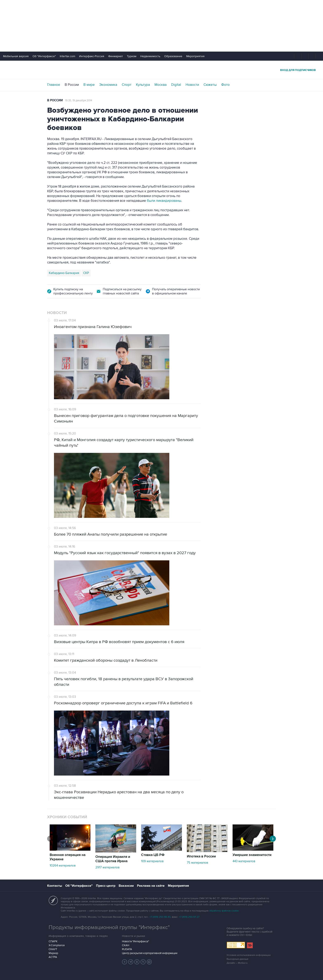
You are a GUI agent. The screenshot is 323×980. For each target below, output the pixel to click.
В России (72, 85)
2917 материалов (107, 867)
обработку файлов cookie (224, 911)
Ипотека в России (201, 856)
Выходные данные (238, 959)
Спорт (127, 85)
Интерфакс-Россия (92, 56)
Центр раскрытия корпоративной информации (150, 953)
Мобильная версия (16, 56)
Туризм (132, 56)
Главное (54, 85)
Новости (192, 85)
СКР (86, 273)
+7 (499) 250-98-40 (160, 917)
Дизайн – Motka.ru (237, 963)
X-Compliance (57, 945)
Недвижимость (150, 56)
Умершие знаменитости (252, 855)
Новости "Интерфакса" (135, 941)
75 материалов (197, 863)
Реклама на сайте (151, 886)
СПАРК (53, 941)
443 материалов (244, 861)
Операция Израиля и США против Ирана (113, 859)
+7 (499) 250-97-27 (189, 917)
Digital (176, 85)
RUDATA (127, 949)
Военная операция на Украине (68, 857)
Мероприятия (195, 56)
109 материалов (152, 861)
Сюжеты (210, 85)
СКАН (126, 945)
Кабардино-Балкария (64, 273)
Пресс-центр (106, 886)
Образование (173, 56)
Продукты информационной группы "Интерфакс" (109, 927)
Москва (161, 85)
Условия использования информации (249, 955)
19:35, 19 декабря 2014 (79, 100)
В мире (89, 85)
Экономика (108, 85)
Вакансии (126, 886)
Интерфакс (161, 70)
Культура (143, 85)
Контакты (55, 886)
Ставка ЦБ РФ (153, 855)
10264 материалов (63, 865)
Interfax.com (67, 56)
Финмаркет (116, 56)
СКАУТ (53, 949)
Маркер (53, 953)
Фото (225, 85)
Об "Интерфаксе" (44, 56)
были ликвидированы (164, 201)
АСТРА (53, 957)
